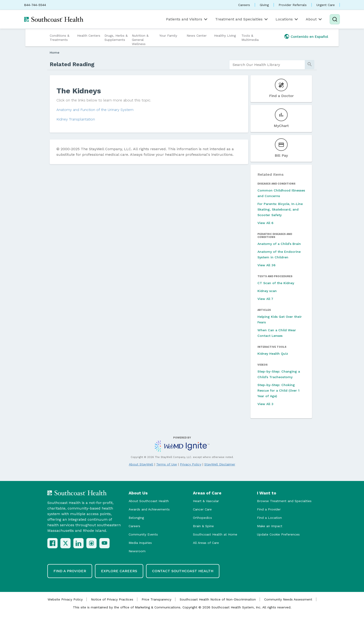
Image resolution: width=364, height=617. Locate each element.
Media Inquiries (140, 543)
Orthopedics (202, 518)
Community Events (143, 534)
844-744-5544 (35, 5)
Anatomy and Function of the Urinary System (95, 110)
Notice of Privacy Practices (112, 599)
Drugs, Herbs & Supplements (116, 38)
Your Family (168, 36)
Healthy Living (225, 36)
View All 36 (266, 265)
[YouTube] (104, 543)
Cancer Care (202, 509)
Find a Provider (269, 509)
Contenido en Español (309, 37)
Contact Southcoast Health (183, 571)
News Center (197, 36)
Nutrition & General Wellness (140, 40)
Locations (287, 19)
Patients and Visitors (187, 19)
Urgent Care (326, 5)
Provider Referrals (293, 5)
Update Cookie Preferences (278, 534)
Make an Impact (270, 526)
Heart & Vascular (206, 501)
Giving (264, 5)
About (314, 19)
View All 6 (265, 223)
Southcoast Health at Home (215, 534)
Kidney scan (267, 291)
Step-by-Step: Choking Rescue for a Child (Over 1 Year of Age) (278, 390)
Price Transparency (156, 599)
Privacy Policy (191, 464)
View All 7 (265, 299)
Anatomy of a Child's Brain (279, 244)
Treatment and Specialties (242, 19)
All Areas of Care (206, 543)
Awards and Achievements (149, 509)
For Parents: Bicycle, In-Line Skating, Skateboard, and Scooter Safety (280, 209)
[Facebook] (52, 543)
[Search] (335, 19)
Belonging (136, 518)
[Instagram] (91, 543)
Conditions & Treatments (60, 38)
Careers (244, 5)
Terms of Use (167, 464)
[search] (267, 65)
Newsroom (137, 551)
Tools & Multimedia (250, 38)
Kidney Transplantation (76, 119)
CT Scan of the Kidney (276, 283)
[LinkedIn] (78, 543)
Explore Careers (119, 571)
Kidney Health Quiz (273, 354)
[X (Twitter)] (65, 543)
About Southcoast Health (149, 501)
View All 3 (265, 404)
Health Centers (89, 36)
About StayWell (141, 464)
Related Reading (72, 64)
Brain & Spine (203, 526)
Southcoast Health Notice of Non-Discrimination (218, 599)
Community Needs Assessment (288, 599)
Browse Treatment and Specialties (284, 501)
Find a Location (269, 518)
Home (55, 52)
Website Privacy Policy (65, 599)
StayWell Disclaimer (220, 464)
